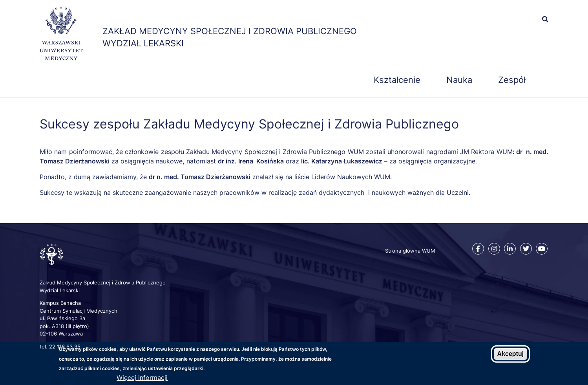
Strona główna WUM (410, 251)
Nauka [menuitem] (459, 80)
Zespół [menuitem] (512, 80)
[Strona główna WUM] (61, 35)
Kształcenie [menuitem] (397, 80)
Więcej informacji (142, 378)
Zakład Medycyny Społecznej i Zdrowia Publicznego (230, 31)
